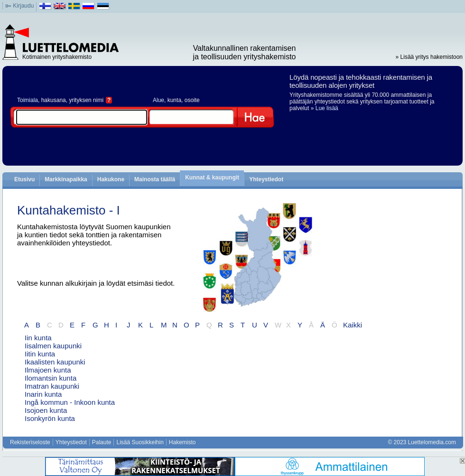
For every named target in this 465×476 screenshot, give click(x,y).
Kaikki (353, 325)
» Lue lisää (325, 108)
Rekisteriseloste (30, 442)
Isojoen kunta (46, 410)
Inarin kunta (43, 394)
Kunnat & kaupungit (212, 177)
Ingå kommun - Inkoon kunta (70, 402)
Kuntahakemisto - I (69, 210)
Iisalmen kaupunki (53, 346)
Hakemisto (182, 442)
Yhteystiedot (266, 179)
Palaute (102, 442)
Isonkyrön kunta (50, 418)
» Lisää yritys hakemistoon (429, 57)
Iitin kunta (40, 354)
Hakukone (111, 179)
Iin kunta (38, 338)
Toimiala (28, 100)
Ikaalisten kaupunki (55, 362)
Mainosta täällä (155, 179)
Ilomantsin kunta (51, 378)
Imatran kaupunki (52, 386)
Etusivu (24, 179)
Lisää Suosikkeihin (140, 442)
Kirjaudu (23, 6)
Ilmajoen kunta (48, 370)
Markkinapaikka (66, 179)
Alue (158, 100)
